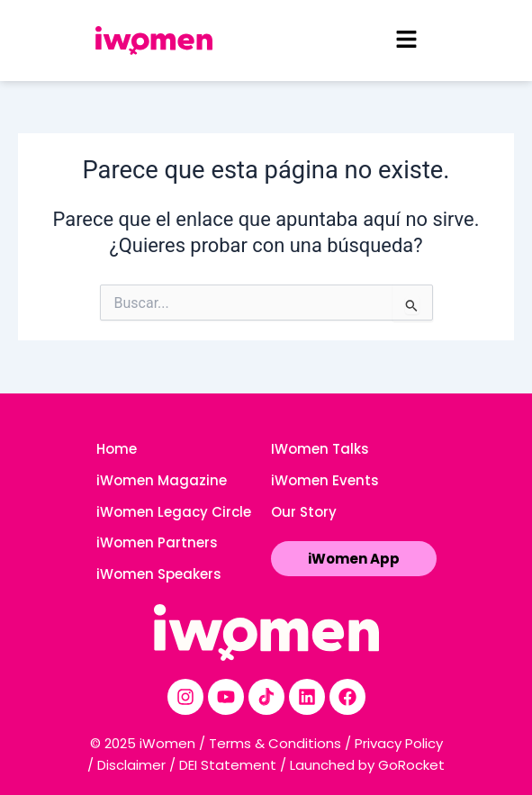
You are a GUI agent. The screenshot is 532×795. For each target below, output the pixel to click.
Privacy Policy (399, 743)
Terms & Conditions (275, 743)
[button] (406, 41)
